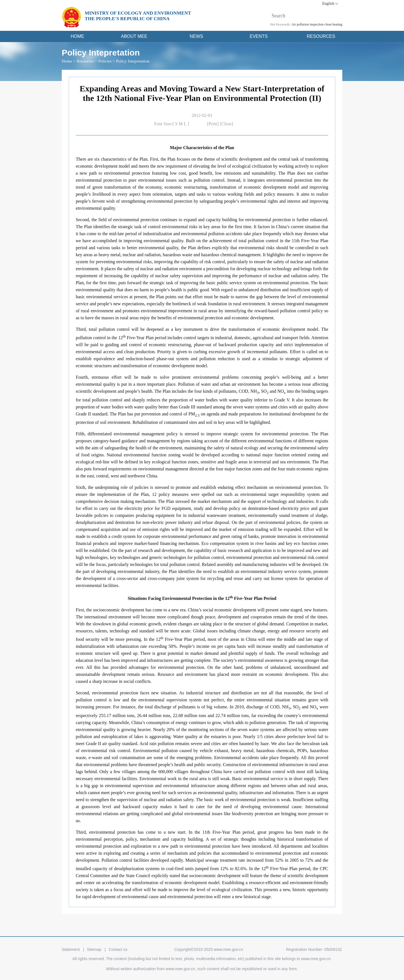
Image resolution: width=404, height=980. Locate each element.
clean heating (333, 24)
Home (67, 61)
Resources (85, 61)
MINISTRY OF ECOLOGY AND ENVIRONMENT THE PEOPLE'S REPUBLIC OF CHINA (138, 16)
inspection (317, 24)
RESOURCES (321, 36)
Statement (71, 949)
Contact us (118, 949)
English (328, 4)
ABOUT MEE (134, 36)
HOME (77, 36)
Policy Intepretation (133, 61)
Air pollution (300, 24)
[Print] (214, 124)
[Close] (227, 124)
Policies (105, 61)
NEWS (196, 36)
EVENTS (259, 36)
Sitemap (94, 949)
